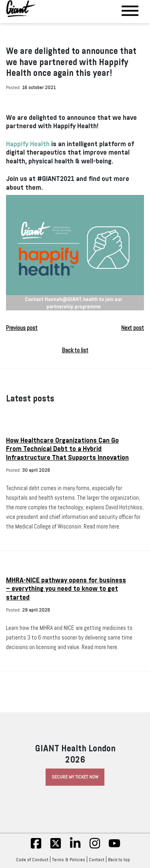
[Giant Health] (21, 9)
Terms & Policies (69, 860)
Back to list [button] (75, 350)
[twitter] (56, 848)
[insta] (95, 848)
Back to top (121, 860)
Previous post (22, 328)
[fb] (36, 848)
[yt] (114, 848)
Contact (97, 860)
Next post (133, 328)
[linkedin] (75, 848)
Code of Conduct (32, 860)
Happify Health (28, 144)
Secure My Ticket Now (75, 777)
